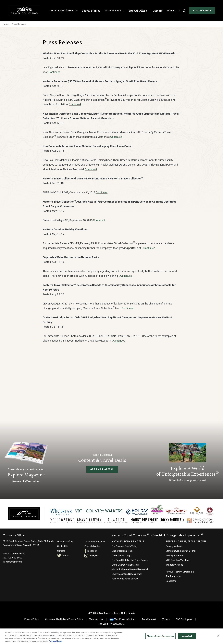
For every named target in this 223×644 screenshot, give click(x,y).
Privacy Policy (32, 616)
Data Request (149, 616)
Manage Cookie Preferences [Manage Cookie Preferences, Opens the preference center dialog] (160, 636)
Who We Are (112, 10)
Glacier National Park (122, 548)
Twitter (63, 552)
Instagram (92, 552)
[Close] (218, 636)
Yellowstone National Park (125, 576)
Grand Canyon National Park (125, 562)
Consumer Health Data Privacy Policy (64, 616)
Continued (54, 72)
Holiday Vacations (175, 552)
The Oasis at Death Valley (125, 543)
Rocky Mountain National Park (127, 571)
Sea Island (171, 578)
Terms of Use (96, 616)
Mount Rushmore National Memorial (130, 566)
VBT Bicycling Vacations (178, 557)
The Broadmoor (174, 573)
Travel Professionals (95, 539)
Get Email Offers (102, 469)
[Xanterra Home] (25, 10)
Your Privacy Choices (123, 616)
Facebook (91, 548)
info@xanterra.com (12, 559)
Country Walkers (174, 543)
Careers (157, 11)
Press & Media (92, 543)
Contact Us (63, 543)
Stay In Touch (202, 11)
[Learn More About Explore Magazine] (26, 463)
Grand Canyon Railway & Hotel (181, 548)
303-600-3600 (15, 555)
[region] (111, 636)
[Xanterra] (24, 512)
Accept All (187, 636)
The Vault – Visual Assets (111, 621)
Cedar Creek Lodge (121, 552)
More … (171, 10)
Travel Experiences (61, 10)
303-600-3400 (18, 551)
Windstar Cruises (174, 562)
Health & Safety (65, 539)
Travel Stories (91, 11)
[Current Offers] (188, 463)
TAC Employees (184, 616)
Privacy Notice (56, 641)
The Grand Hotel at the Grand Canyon (130, 557)
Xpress (166, 616)
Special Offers (138, 11)
